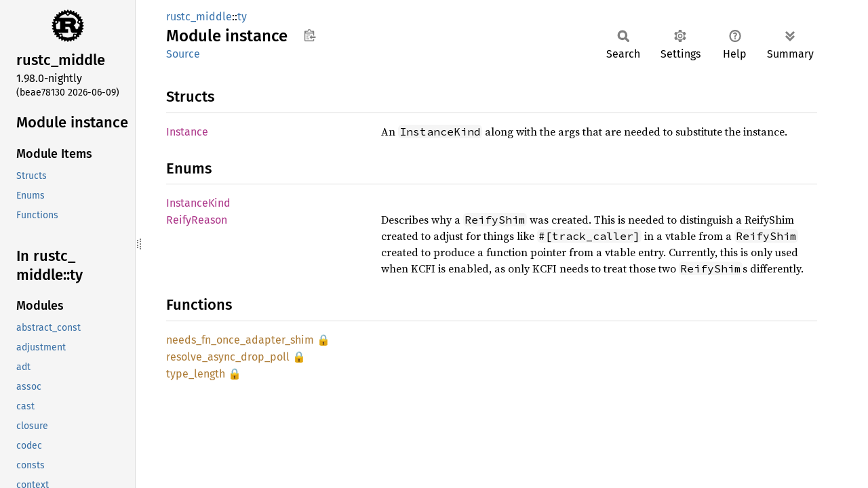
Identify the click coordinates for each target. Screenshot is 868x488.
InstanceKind (198, 203)
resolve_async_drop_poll (228, 357)
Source (183, 54)
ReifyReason (197, 220)
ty (242, 17)
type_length (196, 374)
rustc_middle (199, 17)
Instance (187, 132)
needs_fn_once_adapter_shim (240, 340)
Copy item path (310, 35)
